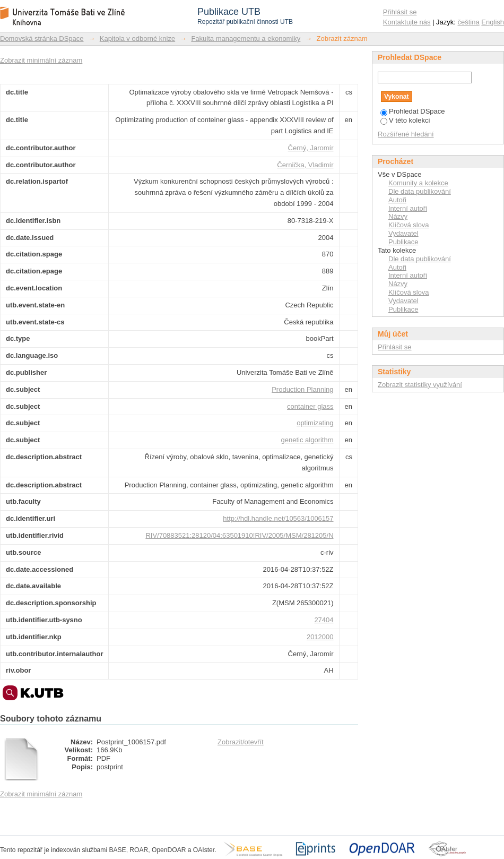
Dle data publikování (420, 191)
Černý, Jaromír (311, 148)
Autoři (397, 200)
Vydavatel (403, 233)
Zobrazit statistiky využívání (420, 385)
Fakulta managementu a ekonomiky (246, 38)
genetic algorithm (307, 440)
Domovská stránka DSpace (42, 38)
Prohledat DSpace (413, 111)
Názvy (398, 216)
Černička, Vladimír (305, 165)
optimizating (315, 423)
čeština (469, 22)
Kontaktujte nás (407, 22)
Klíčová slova (409, 225)
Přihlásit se (400, 12)
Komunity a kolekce (418, 183)
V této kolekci (405, 120)
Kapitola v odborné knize (137, 38)
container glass (310, 406)
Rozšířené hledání (406, 134)
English (493, 22)
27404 (324, 620)
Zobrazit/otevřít (241, 742)
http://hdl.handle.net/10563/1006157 (278, 518)
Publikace (403, 242)
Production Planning (302, 389)
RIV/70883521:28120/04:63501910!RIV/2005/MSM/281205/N (239, 535)
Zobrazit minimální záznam (41, 60)
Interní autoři (408, 208)
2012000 (320, 637)
